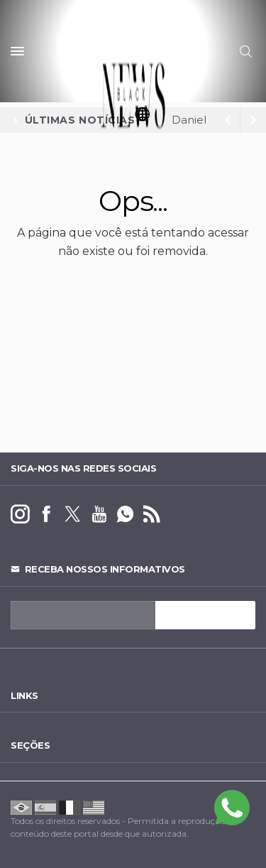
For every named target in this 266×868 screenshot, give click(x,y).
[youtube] (99, 515)
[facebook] (46, 515)
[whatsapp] (125, 515)
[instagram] (20, 515)
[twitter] (73, 515)
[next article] (228, 120)
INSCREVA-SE (205, 615)
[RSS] (151, 515)
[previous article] (253, 120)
